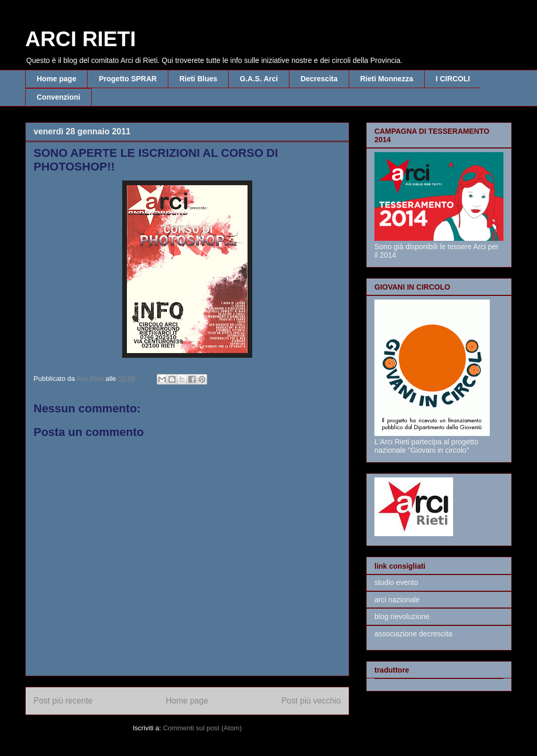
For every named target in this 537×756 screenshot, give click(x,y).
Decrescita (319, 79)
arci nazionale (397, 600)
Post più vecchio (311, 701)
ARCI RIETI (80, 39)
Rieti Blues (198, 79)
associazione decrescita (414, 634)
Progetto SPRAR (127, 79)
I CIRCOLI (453, 79)
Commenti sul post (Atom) (202, 728)
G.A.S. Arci (259, 79)
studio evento (396, 582)
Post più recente (63, 701)
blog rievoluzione (402, 616)
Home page (56, 79)
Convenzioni (58, 97)
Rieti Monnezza (387, 79)
